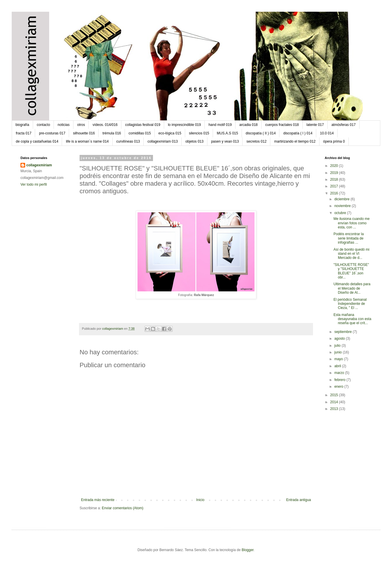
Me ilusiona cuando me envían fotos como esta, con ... (351, 223)
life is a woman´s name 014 (87, 141)
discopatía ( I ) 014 (298, 133)
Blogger (248, 550)
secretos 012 (256, 141)
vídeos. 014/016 (105, 125)
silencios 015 (199, 133)
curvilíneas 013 (128, 141)
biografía (22, 125)
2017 (335, 186)
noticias (64, 125)
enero (339, 387)
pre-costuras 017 (52, 133)
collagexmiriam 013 (163, 141)
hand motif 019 (220, 125)
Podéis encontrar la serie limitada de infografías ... (349, 238)
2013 (335, 409)
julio (338, 346)
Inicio (200, 500)
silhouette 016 (84, 133)
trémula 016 (112, 133)
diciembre (342, 199)
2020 (335, 166)
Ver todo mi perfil (34, 184)
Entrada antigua (299, 500)
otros (81, 125)
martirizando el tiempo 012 (295, 141)
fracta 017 (24, 133)
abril (338, 366)
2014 (335, 402)
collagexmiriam (39, 165)
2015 (335, 395)
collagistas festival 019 (143, 125)
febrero (340, 380)
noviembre (343, 206)
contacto (43, 125)
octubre (341, 213)
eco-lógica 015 (170, 133)
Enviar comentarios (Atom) (123, 508)
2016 (335, 193)
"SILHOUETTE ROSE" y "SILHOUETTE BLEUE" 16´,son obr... (351, 271)
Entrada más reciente (98, 500)
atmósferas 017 (344, 125)
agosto (340, 339)
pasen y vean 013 (225, 141)
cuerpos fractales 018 (282, 125)
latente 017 (315, 125)
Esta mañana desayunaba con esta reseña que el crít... (352, 319)
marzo (340, 373)
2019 (335, 173)
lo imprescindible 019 (184, 125)
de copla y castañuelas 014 (37, 141)
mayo (339, 359)
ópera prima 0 (334, 141)
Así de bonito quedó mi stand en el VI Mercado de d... (351, 254)
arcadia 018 (249, 125)
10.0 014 (327, 133)
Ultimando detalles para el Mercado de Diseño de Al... (352, 288)
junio (339, 352)
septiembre (344, 332)
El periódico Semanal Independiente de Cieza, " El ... (350, 304)
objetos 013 (195, 141)
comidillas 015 (140, 133)
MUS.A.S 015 (227, 133)
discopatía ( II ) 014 (261, 133)
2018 (335, 180)
